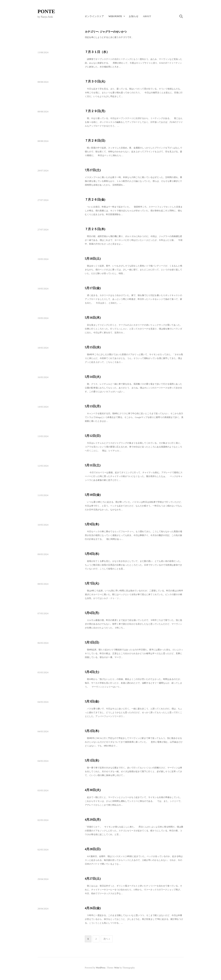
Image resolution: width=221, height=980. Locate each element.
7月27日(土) (93, 170)
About (147, 16)
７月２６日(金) (95, 200)
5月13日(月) (93, 406)
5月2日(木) (92, 731)
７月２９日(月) (95, 111)
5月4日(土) (92, 672)
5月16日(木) (93, 318)
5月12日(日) (93, 436)
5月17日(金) (93, 288)
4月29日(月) (93, 820)
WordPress (101, 968)
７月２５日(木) (95, 229)
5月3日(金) (92, 701)
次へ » (107, 939)
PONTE (46, 11)
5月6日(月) (92, 613)
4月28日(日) (93, 849)
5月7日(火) (92, 583)
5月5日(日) (92, 642)
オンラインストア (94, 16)
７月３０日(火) (95, 81)
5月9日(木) (92, 524)
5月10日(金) (93, 495)
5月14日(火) (93, 377)
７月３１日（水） (97, 52)
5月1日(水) (92, 760)
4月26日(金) (93, 908)
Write (117, 968)
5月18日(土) (93, 259)
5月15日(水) (93, 347)
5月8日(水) (92, 554)
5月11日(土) (93, 465)
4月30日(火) (93, 790)
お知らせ (134, 16)
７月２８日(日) (95, 141)
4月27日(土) (93, 879)
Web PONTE (115, 16)
